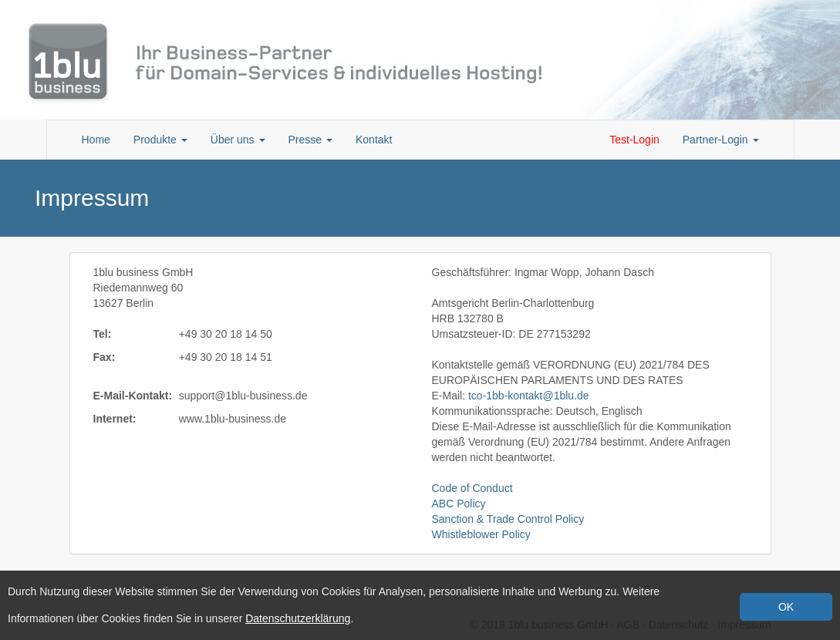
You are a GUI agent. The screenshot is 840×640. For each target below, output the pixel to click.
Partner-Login (721, 140)
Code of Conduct (472, 488)
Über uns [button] (238, 140)
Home (96, 140)
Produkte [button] (160, 140)
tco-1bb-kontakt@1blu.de (529, 396)
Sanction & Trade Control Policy (508, 519)
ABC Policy (459, 504)
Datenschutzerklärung (298, 618)
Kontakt (374, 140)
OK (786, 607)
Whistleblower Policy (481, 534)
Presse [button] (310, 140)
